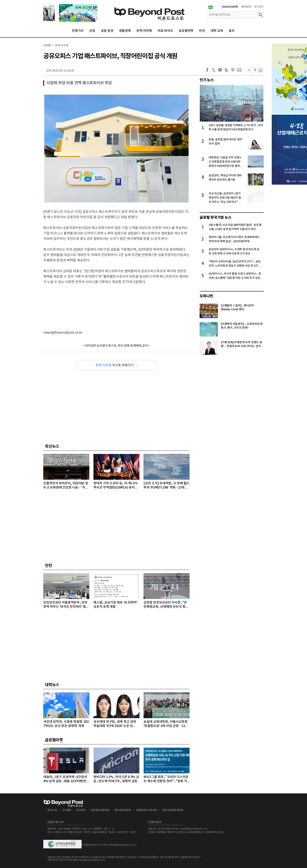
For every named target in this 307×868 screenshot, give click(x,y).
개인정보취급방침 (100, 810)
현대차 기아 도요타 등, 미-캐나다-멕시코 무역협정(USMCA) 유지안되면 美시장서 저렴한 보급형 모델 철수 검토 (116, 486)
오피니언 (206, 296)
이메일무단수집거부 (146, 810)
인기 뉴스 (207, 80)
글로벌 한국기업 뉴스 (215, 217)
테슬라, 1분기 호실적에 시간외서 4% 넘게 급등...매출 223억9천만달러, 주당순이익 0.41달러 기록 (66, 779)
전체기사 (78, 31)
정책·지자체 (144, 31)
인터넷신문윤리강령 (173, 810)
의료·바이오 (165, 31)
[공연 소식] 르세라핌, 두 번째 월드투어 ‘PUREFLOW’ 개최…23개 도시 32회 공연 (167, 486)
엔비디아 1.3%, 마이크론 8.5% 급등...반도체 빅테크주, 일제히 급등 (116, 779)
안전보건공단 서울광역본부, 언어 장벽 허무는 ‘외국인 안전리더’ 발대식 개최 (66, 605)
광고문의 (259, 7)
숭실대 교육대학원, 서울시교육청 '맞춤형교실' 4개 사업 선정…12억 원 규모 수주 (166, 724)
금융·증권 (107, 31)
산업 (92, 31)
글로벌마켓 (186, 31)
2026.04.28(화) (230, 7)
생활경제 (125, 31)
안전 (202, 31)
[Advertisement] (116, 304)
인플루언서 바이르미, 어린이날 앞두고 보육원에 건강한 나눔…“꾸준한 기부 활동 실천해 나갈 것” (66, 486)
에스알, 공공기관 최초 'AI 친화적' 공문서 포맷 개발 (115, 605)
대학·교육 (217, 31)
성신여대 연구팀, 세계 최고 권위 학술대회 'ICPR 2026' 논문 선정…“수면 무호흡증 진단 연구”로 (115, 724)
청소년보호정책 (123, 810)
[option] (70, 13)
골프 (232, 31)
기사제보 (66, 810)
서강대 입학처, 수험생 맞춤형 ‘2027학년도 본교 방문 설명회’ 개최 (66, 724)
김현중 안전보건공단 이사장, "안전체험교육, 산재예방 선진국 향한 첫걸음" (166, 605)
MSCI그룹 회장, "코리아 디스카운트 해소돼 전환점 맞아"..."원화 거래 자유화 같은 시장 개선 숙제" (166, 779)
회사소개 (246, 7)
